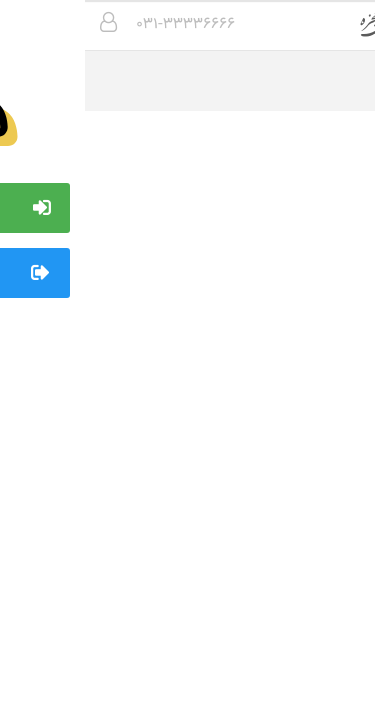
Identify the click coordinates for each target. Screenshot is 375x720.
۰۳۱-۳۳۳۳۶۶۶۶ (101, 24)
